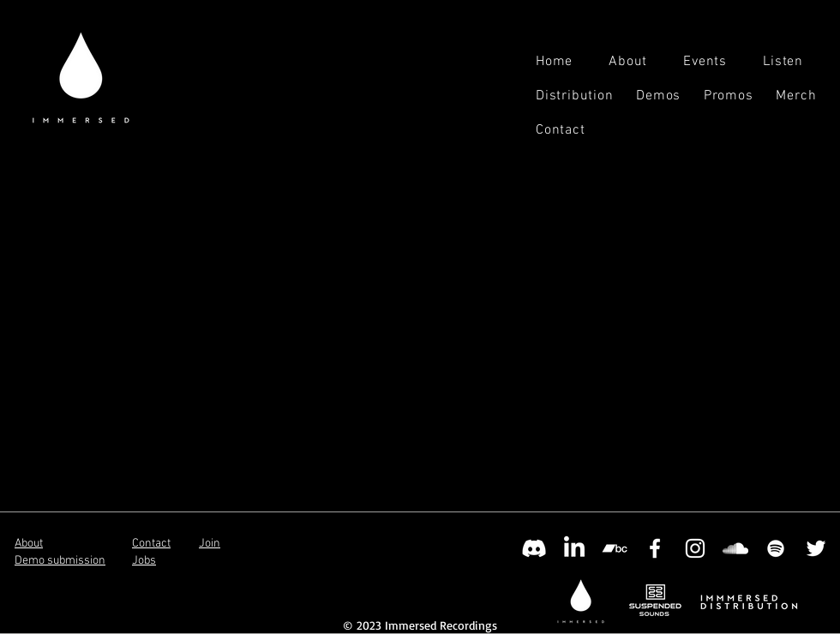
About (29, 544)
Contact (151, 544)
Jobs (144, 561)
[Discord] (534, 548)
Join (210, 544)
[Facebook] (655, 548)
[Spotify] (776, 548)
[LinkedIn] (574, 548)
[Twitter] (816, 548)
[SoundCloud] (735, 548)
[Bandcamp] (615, 548)
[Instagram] (695, 548)
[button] (794, 62)
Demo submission (60, 561)
